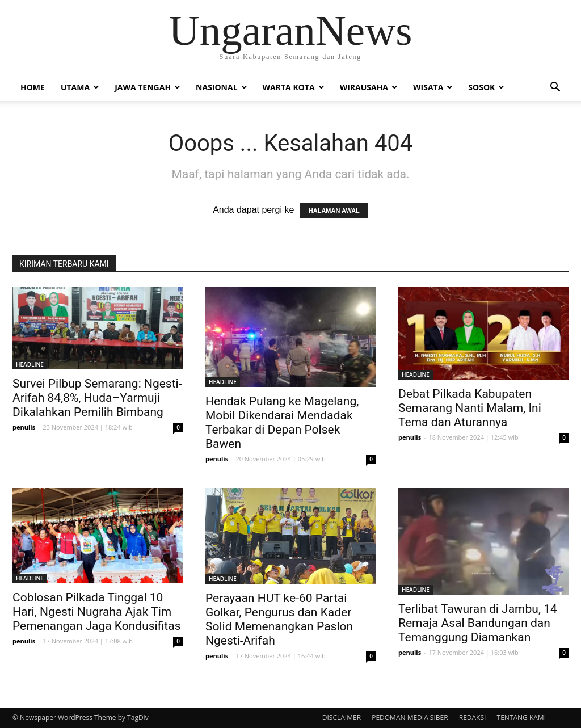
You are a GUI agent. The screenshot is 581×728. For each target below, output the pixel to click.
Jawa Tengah (143, 87)
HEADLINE (30, 364)
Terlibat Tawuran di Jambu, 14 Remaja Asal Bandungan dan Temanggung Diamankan (478, 623)
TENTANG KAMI (521, 718)
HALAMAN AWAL (334, 211)
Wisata (428, 87)
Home (33, 87)
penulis (24, 427)
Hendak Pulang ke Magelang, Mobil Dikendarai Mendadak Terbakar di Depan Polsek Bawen (282, 422)
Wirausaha (364, 87)
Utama (75, 87)
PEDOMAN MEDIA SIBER (410, 718)
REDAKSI (473, 718)
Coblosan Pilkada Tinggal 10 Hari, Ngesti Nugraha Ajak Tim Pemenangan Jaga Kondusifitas (96, 612)
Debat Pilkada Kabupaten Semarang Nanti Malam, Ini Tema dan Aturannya (470, 408)
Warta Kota (289, 87)
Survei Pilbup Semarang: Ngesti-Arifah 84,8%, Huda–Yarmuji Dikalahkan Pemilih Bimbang (97, 398)
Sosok (481, 87)
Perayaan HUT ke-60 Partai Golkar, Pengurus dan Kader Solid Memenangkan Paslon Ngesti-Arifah (279, 619)
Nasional (216, 87)
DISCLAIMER (342, 718)
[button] (555, 88)
